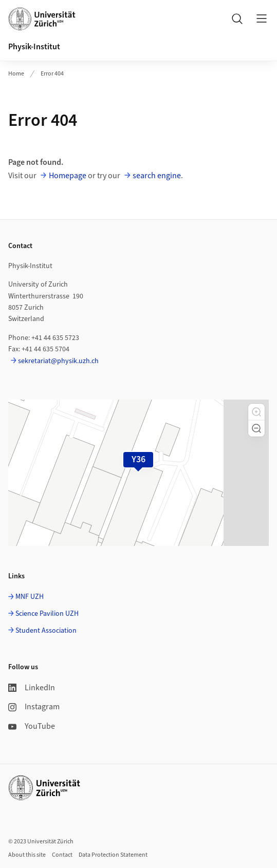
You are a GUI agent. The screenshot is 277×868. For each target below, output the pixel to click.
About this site (27, 855)
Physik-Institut (34, 47)
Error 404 (52, 74)
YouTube (32, 726)
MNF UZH (30, 597)
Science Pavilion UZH (47, 614)
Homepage (68, 176)
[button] (256, 412)
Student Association (46, 631)
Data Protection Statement (113, 855)
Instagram (34, 707)
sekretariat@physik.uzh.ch (58, 361)
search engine (157, 176)
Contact (62, 855)
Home (16, 74)
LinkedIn (32, 688)
